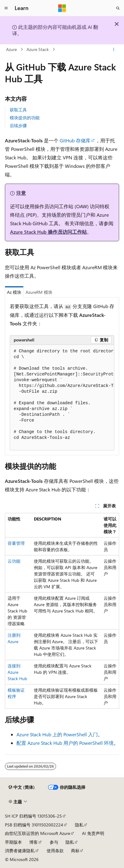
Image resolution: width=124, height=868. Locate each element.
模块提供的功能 (25, 118)
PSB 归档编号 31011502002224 (34, 825)
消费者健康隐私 (20, 851)
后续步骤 (18, 125)
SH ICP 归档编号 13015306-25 (33, 816)
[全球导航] (6, 8)
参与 (54, 842)
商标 (75, 851)
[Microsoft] (62, 8)
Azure (11, 49)
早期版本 (13, 842)
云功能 (14, 561)
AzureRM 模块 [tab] (39, 292)
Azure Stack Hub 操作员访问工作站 (48, 232)
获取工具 (18, 110)
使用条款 (55, 851)
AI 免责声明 (93, 833)
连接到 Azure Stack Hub (17, 672)
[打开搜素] (118, 8)
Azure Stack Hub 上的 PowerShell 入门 (57, 734)
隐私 (79, 825)
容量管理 (16, 543)
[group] (62, 398)
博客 (34, 842)
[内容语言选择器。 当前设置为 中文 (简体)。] (22, 787)
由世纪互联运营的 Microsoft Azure (37, 833)
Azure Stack (38, 49)
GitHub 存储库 (75, 140)
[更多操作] (114, 49)
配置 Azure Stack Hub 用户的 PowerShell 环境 (65, 743)
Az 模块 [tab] (14, 292)
